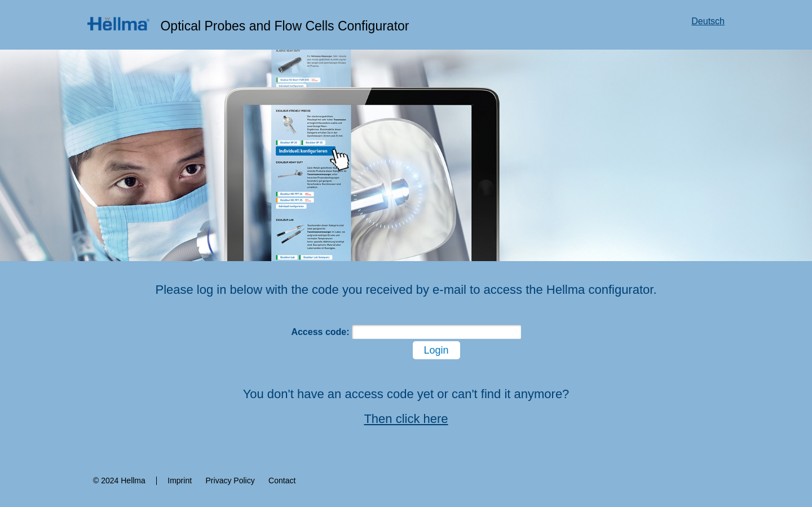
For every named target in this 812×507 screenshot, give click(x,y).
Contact (282, 481)
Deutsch (708, 21)
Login (436, 350)
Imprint (180, 481)
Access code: (320, 332)
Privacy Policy (230, 481)
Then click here (406, 419)
